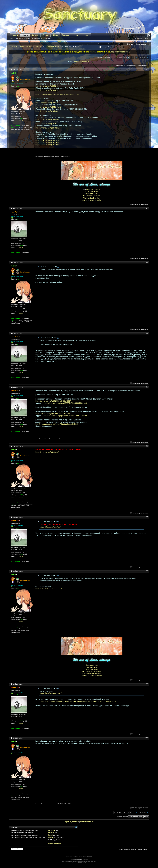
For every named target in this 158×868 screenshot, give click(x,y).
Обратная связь (125, 849)
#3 (147, 262)
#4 (147, 333)
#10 (147, 738)
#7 (147, 517)
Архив (140, 849)
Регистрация (141, 44)
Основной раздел (26, 46)
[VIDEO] (51, 838)
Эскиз (92, 200)
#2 (147, 208)
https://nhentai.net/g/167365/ (47, 145)
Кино (86, 35)
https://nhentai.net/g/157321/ (47, 128)
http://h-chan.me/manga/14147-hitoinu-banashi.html (57, 424)
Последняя (143, 57)
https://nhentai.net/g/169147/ (47, 140)
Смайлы (51, 833)
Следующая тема (87, 822)
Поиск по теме (131, 66)
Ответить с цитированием (139, 204)
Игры (76, 35)
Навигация (46, 38)
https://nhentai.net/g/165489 (47, 111)
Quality (99, 200)
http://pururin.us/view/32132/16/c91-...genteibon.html (57, 94)
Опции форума (36, 38)
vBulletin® (80, 860)
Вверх (146, 817)
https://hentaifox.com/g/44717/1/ (49, 588)
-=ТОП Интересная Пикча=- (92, 196)
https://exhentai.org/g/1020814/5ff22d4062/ (53, 401)
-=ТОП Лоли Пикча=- (92, 194)
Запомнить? (104, 47)
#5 (147, 387)
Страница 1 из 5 (121, 57)
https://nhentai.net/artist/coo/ (47, 452)
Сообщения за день (17, 38)
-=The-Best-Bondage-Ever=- (92, 198)
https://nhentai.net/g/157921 (47, 124)
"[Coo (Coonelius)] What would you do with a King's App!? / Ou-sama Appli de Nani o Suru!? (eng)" (76, 701)
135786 (21, 248)
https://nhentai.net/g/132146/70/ (48, 107)
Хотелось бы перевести (81, 62)
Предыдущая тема (72, 822)
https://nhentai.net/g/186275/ (47, 103)
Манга (56, 35)
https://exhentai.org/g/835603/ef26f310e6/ (53, 413)
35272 (21, 121)
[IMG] (50, 835)
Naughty (85, 200)
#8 (147, 571)
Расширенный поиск (142, 38)
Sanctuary (39, 46)
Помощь (130, 44)
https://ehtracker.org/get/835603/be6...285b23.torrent (66, 416)
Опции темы (120, 66)
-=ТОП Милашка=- (92, 192)
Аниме (45, 35)
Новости (15, 35)
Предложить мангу (52, 46)
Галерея (35, 35)
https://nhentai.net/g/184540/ (47, 119)
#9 (147, 684)
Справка (27, 38)
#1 (147, 69)
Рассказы (66, 35)
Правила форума (55, 843)
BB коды (52, 830)
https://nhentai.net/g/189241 (47, 86)
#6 (147, 446)
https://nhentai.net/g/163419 (47, 90)
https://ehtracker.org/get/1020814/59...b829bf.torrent (65, 403)
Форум (25, 35)
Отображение (142, 66)
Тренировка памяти (93, 190)
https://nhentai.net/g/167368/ (47, 142)
